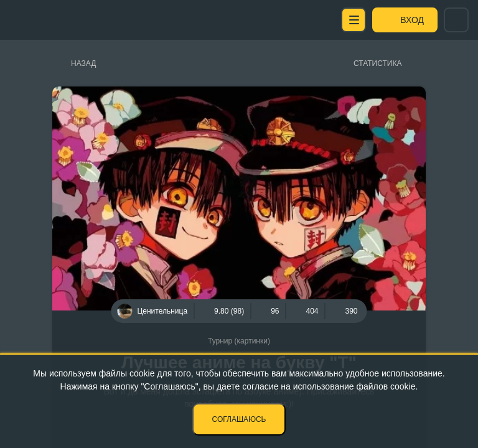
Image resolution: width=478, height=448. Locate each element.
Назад (83, 63)
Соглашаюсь (239, 419)
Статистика (377, 63)
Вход (412, 20)
